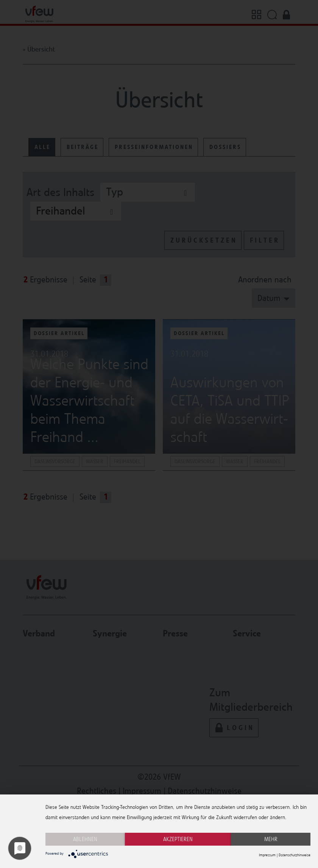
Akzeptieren (178, 839)
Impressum (267, 855)
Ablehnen (85, 839)
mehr (271, 839)
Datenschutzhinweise (295, 855)
